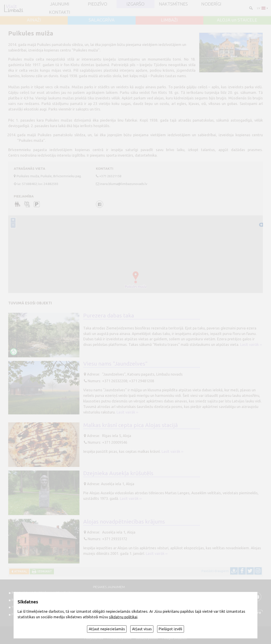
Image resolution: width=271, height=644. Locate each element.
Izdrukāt (44, 571)
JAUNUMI (60, 4)
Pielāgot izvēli (170, 629)
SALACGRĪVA (102, 20)
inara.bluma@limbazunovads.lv (124, 184)
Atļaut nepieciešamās (107, 629)
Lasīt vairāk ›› (251, 345)
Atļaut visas (142, 629)
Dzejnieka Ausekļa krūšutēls (118, 473)
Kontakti (60, 12)
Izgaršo (135, 4)
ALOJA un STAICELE (237, 20)
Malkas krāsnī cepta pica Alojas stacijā (131, 425)
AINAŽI (34, 20)
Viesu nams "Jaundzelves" (115, 364)
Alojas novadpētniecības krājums (124, 522)
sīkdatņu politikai (123, 617)
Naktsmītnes (173, 4)
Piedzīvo (98, 4)
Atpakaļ (20, 571)
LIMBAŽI (169, 20)
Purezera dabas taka (109, 315)
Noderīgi (211, 4)
